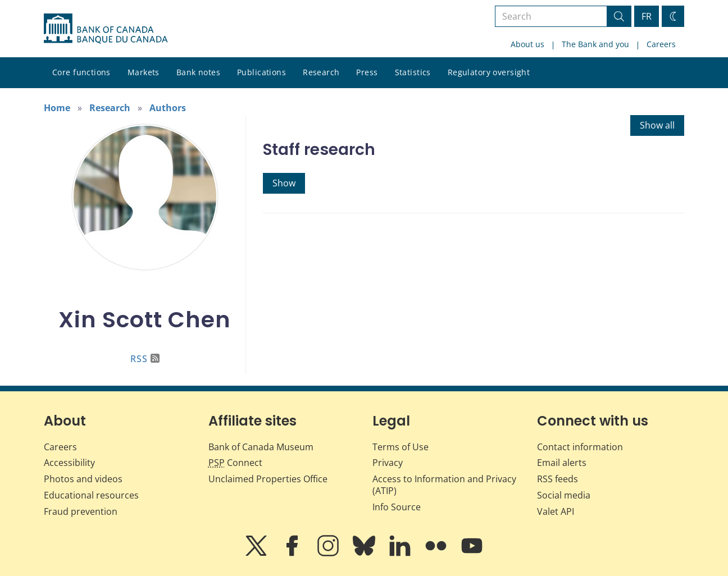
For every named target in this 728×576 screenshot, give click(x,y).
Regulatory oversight (489, 72)
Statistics (413, 72)
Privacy (388, 463)
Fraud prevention (81, 511)
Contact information (580, 447)
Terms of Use (401, 447)
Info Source (397, 507)
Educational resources (91, 495)
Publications (261, 72)
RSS (145, 359)
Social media (564, 495)
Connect (235, 463)
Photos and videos (83, 479)
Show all (657, 125)
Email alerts (562, 463)
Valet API (556, 511)
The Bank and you (595, 44)
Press (367, 72)
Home (57, 108)
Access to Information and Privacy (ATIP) (444, 485)
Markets (144, 72)
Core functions (81, 72)
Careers (661, 44)
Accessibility (69, 463)
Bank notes (198, 72)
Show (284, 183)
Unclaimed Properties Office (268, 479)
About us (527, 44)
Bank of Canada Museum (261, 447)
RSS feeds (558, 479)
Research (321, 72)
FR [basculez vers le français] (647, 16)
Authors (168, 108)
